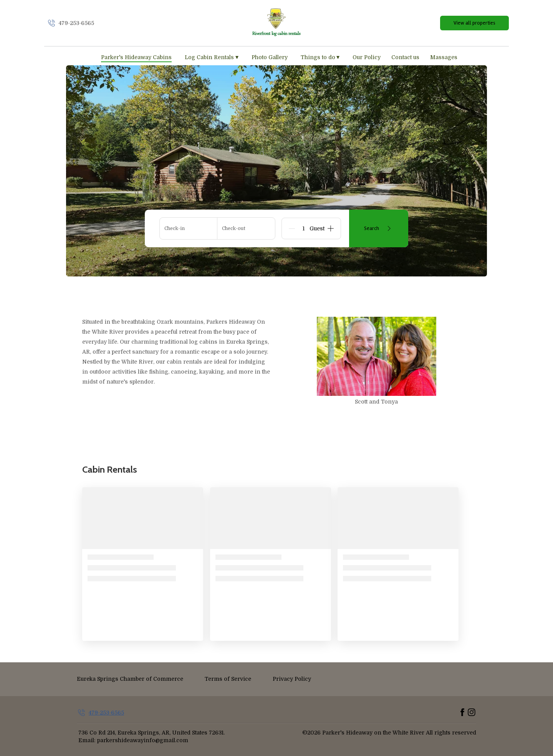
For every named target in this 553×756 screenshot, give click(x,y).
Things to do (320, 57)
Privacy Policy (292, 679)
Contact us (405, 57)
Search (379, 228)
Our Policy (367, 57)
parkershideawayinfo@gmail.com (143, 740)
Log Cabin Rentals (212, 57)
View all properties (474, 23)
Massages (444, 57)
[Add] (331, 228)
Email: (87, 740)
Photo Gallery (270, 57)
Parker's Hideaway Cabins (136, 57)
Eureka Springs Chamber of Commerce (130, 679)
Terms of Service (228, 679)
